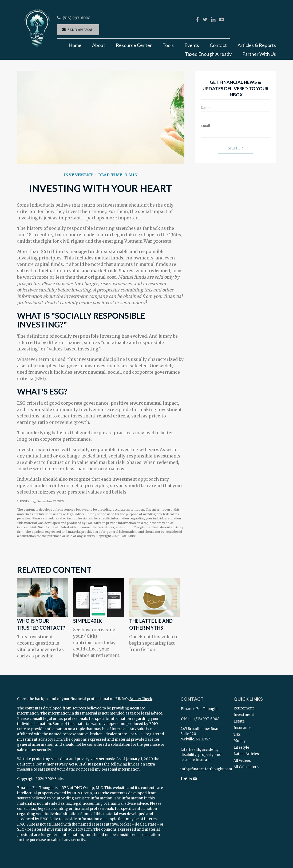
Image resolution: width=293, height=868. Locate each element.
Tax (237, 734)
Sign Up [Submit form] (235, 148)
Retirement (244, 708)
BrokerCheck (141, 699)
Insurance (242, 728)
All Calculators (246, 767)
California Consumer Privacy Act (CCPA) (52, 764)
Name (205, 108)
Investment (244, 715)
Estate (239, 721)
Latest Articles (246, 754)
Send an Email (81, 30)
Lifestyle (241, 747)
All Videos (242, 761)
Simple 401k (88, 621)
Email (205, 126)
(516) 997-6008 (76, 18)
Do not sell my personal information (108, 769)
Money (240, 741)
